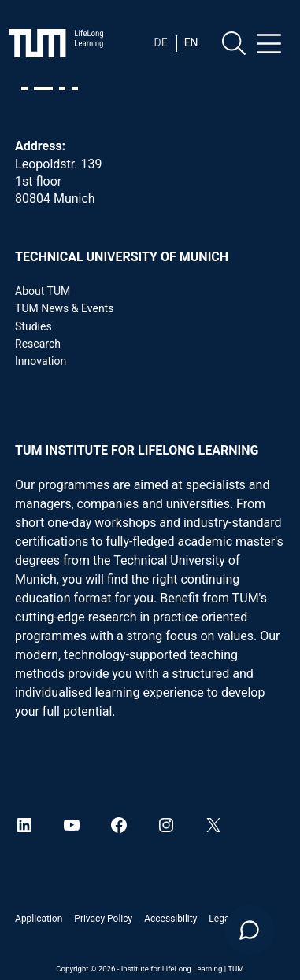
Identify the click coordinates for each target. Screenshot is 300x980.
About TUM (43, 291)
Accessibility (170, 919)
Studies (33, 326)
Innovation (41, 361)
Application (39, 919)
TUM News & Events (64, 308)
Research (38, 344)
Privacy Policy (103, 919)
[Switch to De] (160, 42)
